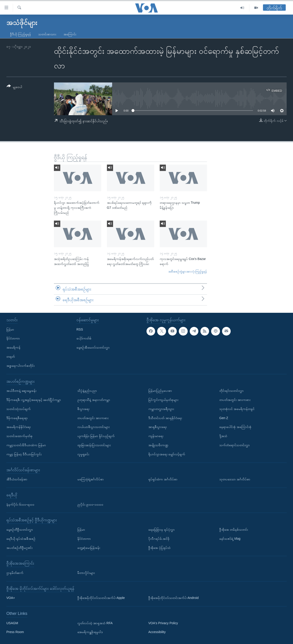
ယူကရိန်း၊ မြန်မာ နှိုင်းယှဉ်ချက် (96, 436)
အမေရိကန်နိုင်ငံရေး (19, 427)
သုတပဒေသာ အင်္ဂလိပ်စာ (235, 479)
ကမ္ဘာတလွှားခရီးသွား (161, 409)
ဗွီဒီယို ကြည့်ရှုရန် (20, 34)
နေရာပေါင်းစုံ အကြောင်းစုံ (235, 427)
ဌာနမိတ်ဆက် (15, 573)
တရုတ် (11, 356)
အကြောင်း (70, 34)
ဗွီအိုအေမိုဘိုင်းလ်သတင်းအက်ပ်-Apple (101, 598)
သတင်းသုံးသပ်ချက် (19, 409)
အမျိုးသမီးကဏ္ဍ (158, 445)
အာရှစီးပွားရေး (158, 427)
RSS (80, 329)
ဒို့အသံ (223, 436)
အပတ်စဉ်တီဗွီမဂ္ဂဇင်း (19, 547)
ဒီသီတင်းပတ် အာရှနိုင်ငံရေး (165, 418)
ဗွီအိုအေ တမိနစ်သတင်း (234, 529)
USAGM (12, 623)
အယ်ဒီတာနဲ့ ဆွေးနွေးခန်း (21, 391)
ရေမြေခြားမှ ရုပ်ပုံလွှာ (162, 529)
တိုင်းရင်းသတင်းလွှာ (231, 391)
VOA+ (11, 598)
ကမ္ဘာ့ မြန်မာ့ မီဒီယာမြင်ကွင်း (24, 454)
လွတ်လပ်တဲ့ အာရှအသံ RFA (95, 623)
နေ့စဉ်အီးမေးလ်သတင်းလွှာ (93, 347)
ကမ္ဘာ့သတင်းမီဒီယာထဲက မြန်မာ (26, 445)
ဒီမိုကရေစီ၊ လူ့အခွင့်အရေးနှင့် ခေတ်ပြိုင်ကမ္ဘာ (34, 400)
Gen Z (224, 418)
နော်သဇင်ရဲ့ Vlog (230, 539)
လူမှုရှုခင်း (83, 454)
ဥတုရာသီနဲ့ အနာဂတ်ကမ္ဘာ (94, 400)
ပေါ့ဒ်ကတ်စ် (84, 338)
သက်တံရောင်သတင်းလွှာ (235, 445)
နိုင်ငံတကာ (13, 338)
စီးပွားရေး (83, 409)
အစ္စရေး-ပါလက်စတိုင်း (20, 366)
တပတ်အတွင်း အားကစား (93, 418)
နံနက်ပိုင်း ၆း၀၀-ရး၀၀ (20, 504)
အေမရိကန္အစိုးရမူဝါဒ (90, 632)
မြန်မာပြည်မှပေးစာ (160, 391)
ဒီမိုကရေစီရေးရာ (17, 418)
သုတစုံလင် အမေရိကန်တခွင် (237, 409)
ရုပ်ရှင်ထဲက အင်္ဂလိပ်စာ (163, 479)
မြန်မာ (10, 329)
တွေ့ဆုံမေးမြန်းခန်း (89, 547)
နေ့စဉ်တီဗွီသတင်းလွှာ (20, 529)
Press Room (15, 632)
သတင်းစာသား (47, 34)
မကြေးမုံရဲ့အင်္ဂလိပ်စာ (91, 479)
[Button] (14, 87)
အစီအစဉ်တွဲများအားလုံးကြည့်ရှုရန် (188, 271)
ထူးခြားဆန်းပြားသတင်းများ (94, 445)
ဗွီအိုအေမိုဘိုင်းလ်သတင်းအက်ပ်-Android (173, 598)
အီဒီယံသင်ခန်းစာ (17, 479)
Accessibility (157, 632)
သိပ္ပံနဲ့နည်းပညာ (87, 391)
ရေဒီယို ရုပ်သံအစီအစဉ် (21, 539)
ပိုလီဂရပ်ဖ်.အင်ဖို (159, 539)
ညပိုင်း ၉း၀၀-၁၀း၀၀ (90, 504)
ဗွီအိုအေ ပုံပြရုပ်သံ (159, 547)
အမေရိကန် (13, 347)
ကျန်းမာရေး (156, 436)
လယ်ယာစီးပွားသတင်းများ (93, 427)
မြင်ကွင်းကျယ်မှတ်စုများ (163, 400)
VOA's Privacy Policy (163, 623)
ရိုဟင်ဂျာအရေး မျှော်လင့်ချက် (167, 454)
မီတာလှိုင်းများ (86, 573)
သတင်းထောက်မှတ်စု (19, 436)
